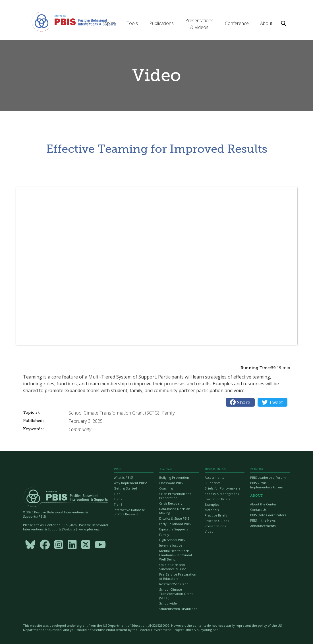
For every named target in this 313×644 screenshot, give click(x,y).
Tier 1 (118, 494)
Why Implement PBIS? (130, 483)
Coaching (166, 488)
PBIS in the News (263, 520)
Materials (212, 510)
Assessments (214, 477)
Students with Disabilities (178, 609)
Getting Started (125, 488)
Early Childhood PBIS (175, 524)
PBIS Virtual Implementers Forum (267, 485)
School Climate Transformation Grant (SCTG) (176, 594)
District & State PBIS (174, 518)
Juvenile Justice (171, 545)
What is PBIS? (123, 477)
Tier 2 (118, 499)
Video (209, 531)
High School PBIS (172, 540)
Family (164, 535)
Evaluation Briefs (217, 499)
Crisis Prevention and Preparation (175, 496)
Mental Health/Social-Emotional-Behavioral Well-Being (176, 555)
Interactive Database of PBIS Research (129, 512)
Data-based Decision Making (175, 511)
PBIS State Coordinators (268, 515)
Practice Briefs (216, 515)
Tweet (272, 402)
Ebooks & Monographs (222, 494)
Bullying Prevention (174, 477)
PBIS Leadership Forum (268, 477)
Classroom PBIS (171, 483)
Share (240, 402)
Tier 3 (118, 504)
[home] (74, 21)
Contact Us (258, 510)
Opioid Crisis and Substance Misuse (173, 567)
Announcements (263, 526)
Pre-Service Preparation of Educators (178, 576)
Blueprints (213, 483)
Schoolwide (168, 603)
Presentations (215, 526)
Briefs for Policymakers (222, 488)
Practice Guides (217, 521)
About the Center (263, 504)
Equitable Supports (174, 529)
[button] (85, 23)
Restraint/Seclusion (174, 584)
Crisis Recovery (171, 503)
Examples (212, 504)
